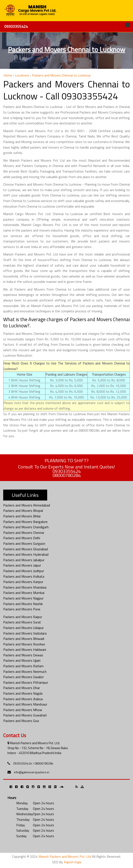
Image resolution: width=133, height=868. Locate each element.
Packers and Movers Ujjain (22, 660)
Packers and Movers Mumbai (24, 593)
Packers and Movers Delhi (22, 538)
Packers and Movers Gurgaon (24, 543)
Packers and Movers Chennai (24, 533)
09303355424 (16, 26)
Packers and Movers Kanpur (23, 582)
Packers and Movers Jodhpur (24, 571)
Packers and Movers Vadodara (25, 633)
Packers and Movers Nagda (23, 693)
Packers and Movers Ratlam (23, 666)
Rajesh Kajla (72, 862)
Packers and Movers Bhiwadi (24, 639)
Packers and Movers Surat (22, 622)
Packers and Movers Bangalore (25, 522)
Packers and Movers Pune (22, 609)
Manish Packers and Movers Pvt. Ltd (65, 856)
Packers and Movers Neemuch (25, 672)
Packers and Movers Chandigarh (26, 527)
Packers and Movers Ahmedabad (27, 505)
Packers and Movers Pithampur (26, 682)
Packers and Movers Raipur (23, 617)
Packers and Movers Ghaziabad (26, 549)
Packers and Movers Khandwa (25, 587)
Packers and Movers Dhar (22, 688)
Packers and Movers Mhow (23, 710)
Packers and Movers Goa (21, 721)
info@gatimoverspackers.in (32, 772)
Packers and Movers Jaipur (22, 565)
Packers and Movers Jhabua (23, 699)
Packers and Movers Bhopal (23, 511)
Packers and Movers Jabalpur (24, 560)
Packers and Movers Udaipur (23, 628)
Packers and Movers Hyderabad (26, 554)
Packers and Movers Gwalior (23, 677)
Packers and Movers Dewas (23, 655)
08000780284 (67, 475)
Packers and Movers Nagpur (23, 598)
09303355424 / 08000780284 (33, 763)
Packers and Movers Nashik (23, 604)
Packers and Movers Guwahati (25, 715)
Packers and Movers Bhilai (22, 516)
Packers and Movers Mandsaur (25, 704)
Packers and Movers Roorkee (24, 644)
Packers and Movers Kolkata (24, 576)
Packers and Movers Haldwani (25, 650)
